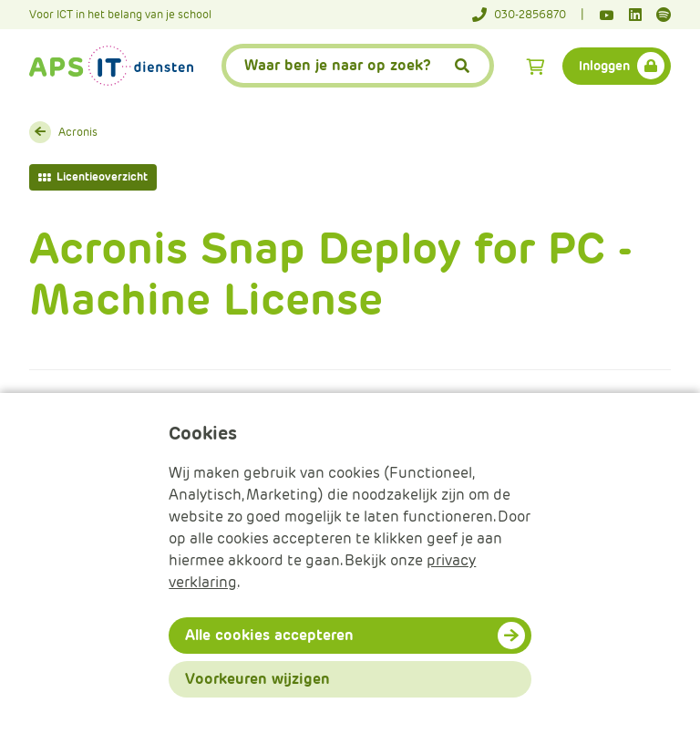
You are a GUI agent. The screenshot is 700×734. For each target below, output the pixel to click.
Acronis (78, 132)
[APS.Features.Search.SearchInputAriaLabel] (358, 66)
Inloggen (604, 66)
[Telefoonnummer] (528, 15)
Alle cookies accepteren (269, 635)
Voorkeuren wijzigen (257, 679)
